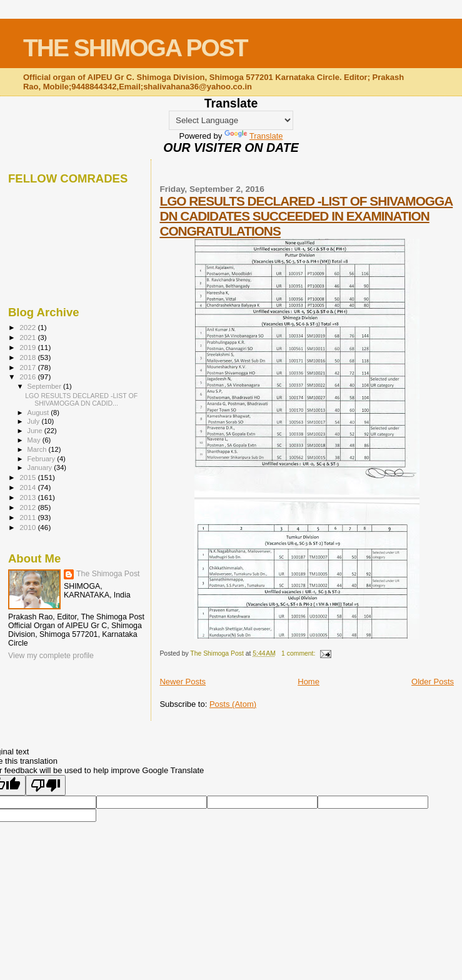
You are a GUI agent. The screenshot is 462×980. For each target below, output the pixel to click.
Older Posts (433, 682)
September (46, 386)
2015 (28, 477)
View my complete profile (51, 656)
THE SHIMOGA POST (135, 48)
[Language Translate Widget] (231, 120)
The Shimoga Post (108, 574)
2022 (28, 327)
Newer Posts (183, 682)
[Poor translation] (46, 785)
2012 (28, 507)
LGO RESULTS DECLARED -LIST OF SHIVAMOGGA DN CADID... (81, 399)
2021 (28, 337)
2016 (28, 377)
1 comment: (299, 653)
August (39, 412)
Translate (254, 136)
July (35, 421)
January (41, 467)
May (35, 440)
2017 (28, 367)
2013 (28, 497)
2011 (28, 517)
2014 (28, 487)
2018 (28, 357)
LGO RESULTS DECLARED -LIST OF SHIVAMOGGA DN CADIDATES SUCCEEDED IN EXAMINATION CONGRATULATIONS (306, 216)
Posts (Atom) (233, 704)
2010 (28, 527)
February (43, 459)
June (36, 431)
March (38, 449)
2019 (28, 347)
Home (309, 682)
